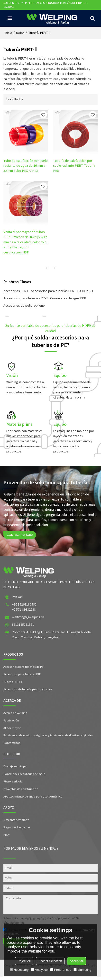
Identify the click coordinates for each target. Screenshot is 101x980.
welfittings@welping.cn (28, 620)
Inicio (8, 33)
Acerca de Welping (15, 716)
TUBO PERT (85, 292)
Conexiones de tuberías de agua (24, 777)
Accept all (77, 961)
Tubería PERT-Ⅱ (14, 685)
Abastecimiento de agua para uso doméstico (33, 799)
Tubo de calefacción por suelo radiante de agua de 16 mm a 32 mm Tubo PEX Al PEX (26, 166)
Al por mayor (12, 731)
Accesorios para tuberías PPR (53, 292)
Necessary (19, 970)
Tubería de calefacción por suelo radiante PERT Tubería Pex (74, 166)
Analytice (39, 970)
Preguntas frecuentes (17, 831)
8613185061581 (23, 627)
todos (20, 33)
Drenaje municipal (15, 769)
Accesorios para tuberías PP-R (26, 299)
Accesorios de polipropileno (24, 306)
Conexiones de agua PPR (68, 299)
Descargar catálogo (16, 823)
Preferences (61, 970)
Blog (6, 838)
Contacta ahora (20, 537)
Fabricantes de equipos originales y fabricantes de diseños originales (48, 738)
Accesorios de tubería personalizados (28, 692)
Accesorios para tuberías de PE (23, 669)
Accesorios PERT (16, 292)
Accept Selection (50, 961)
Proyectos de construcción (21, 792)
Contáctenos (12, 746)
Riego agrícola (13, 784)
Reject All (24, 961)
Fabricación (11, 723)
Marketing (82, 970)
